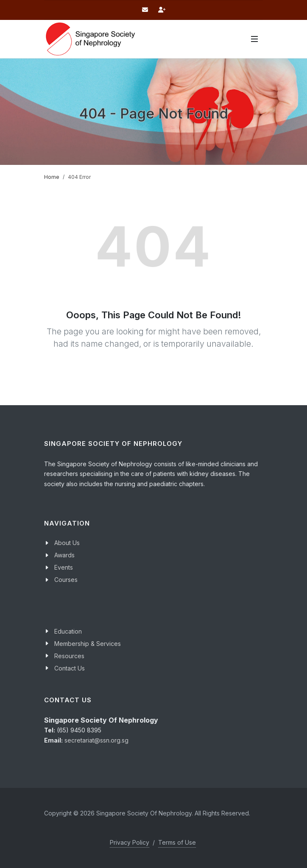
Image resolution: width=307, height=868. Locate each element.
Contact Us (70, 668)
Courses (66, 580)
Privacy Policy (130, 842)
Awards (64, 555)
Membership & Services (88, 644)
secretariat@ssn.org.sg (96, 740)
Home (52, 177)
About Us (67, 543)
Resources (69, 656)
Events (64, 567)
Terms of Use (177, 842)
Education (68, 631)
